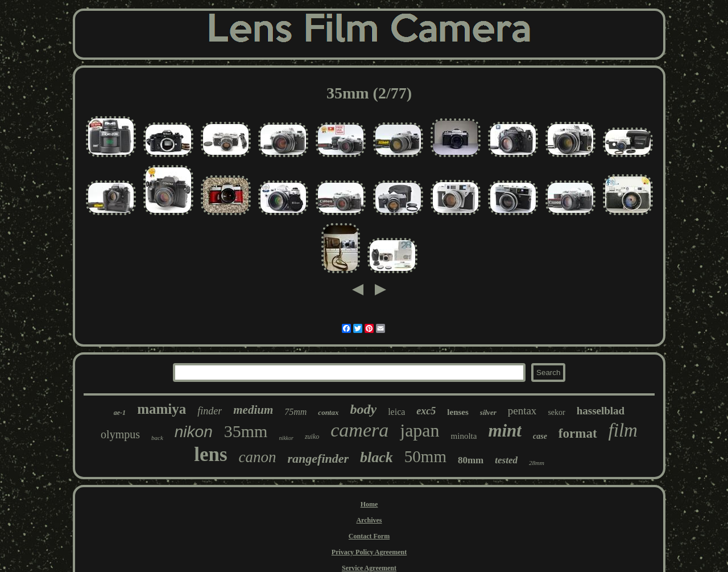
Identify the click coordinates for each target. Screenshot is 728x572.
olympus (120, 434)
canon (258, 457)
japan (419, 430)
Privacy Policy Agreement (369, 552)
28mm (537, 463)
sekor (556, 412)
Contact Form (369, 536)
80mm (471, 460)
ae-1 (120, 413)
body (363, 409)
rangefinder (318, 458)
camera (359, 430)
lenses (458, 412)
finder (210, 411)
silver (488, 412)
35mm (246, 431)
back (157, 438)
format (578, 433)
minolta (464, 436)
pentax (522, 411)
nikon (194, 432)
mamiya (162, 409)
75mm (295, 412)
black (377, 457)
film (623, 430)
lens (210, 454)
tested (506, 460)
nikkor (286, 438)
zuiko (312, 437)
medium (253, 410)
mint (505, 431)
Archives (369, 520)
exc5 (426, 411)
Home (369, 504)
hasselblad (601, 411)
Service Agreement (369, 568)
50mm (425, 456)
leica (396, 412)
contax (328, 412)
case (540, 436)
